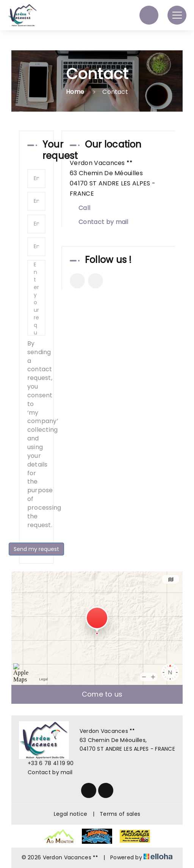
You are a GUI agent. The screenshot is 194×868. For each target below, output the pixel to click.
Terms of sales (120, 814)
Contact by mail (103, 222)
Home (75, 92)
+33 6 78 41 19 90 (46, 763)
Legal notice (70, 814)
